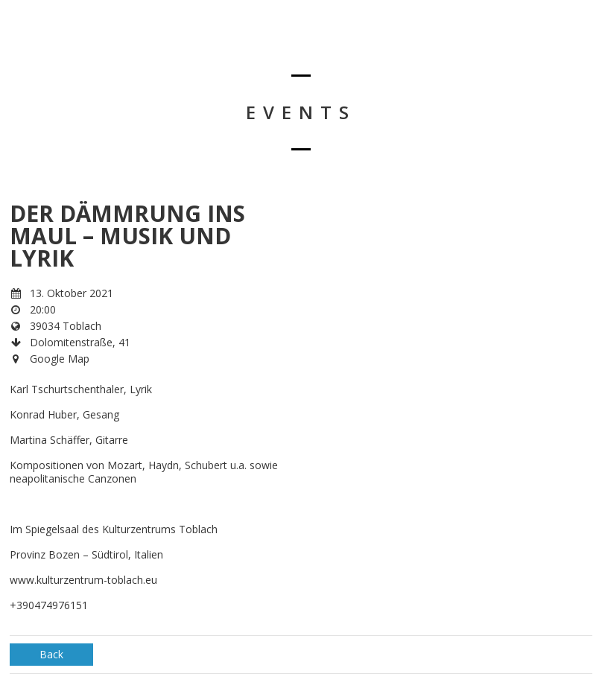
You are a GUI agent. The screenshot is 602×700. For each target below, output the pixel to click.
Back (51, 654)
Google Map (60, 359)
